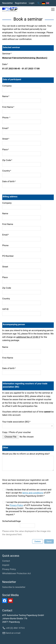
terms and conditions (33, 493)
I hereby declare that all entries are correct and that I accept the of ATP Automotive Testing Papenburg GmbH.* (29, 493)
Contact (6, 561)
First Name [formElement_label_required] (8, 107)
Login (32, 3)
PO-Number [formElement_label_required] (8, 256)
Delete (38, 541)
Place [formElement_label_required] (6, 149)
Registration (21, 3)
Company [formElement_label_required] (7, 86)
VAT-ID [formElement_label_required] (5, 309)
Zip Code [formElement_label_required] (7, 160)
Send (49, 541)
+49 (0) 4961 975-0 (15, 628)
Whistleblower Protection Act (16, 573)
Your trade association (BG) (16, 422)
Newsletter (8, 3)
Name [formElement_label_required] (6, 96)
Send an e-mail (13, 633)
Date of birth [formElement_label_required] (9, 181)
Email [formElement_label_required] (6, 128)
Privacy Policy (16, 505)
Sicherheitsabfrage (11, 521)
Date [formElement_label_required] (5, 64)
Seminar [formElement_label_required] (7, 54)
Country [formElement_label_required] (7, 171)
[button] (53, 9)
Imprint (6, 565)
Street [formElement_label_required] (6, 139)
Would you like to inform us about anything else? (26, 454)
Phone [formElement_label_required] (6, 118)
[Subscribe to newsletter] (14, 587)
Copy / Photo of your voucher (17, 432)
